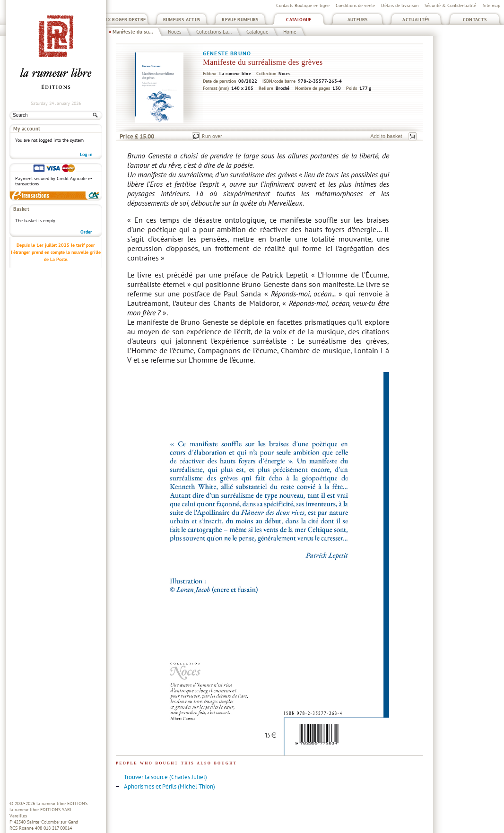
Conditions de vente (355, 5)
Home (290, 32)
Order (86, 232)
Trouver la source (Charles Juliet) (165, 777)
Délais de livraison (400, 5)
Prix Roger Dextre (123, 20)
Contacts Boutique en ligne (303, 5)
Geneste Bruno (227, 53)
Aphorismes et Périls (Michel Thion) (169, 786)
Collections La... (214, 32)
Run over (212, 136)
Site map (491, 5)
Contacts (475, 20)
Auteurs (358, 20)
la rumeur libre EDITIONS (62, 803)
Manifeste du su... (133, 32)
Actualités (416, 20)
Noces (175, 32)
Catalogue (299, 20)
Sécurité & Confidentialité (450, 5)
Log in (86, 154)
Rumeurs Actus (182, 20)
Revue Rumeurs (240, 20)
